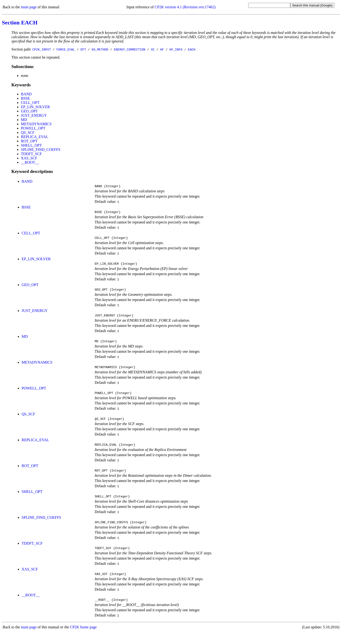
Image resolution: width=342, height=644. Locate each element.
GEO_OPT (29, 111)
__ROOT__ (30, 162)
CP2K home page (83, 639)
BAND (26, 94)
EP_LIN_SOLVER (35, 107)
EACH (192, 49)
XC (153, 49)
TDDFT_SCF (31, 154)
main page (29, 7)
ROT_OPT (29, 141)
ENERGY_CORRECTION (130, 49)
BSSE (25, 98)
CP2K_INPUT (42, 49)
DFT (83, 49)
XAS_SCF (29, 158)
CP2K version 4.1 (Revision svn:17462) (185, 7)
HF (162, 49)
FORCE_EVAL (66, 49)
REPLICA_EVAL (35, 137)
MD (24, 120)
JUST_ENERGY (34, 115)
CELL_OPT (30, 103)
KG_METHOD (100, 49)
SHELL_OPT (31, 145)
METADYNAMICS (36, 124)
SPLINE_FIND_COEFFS (41, 150)
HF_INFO (176, 49)
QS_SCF (28, 132)
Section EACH (20, 23)
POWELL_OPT (33, 128)
